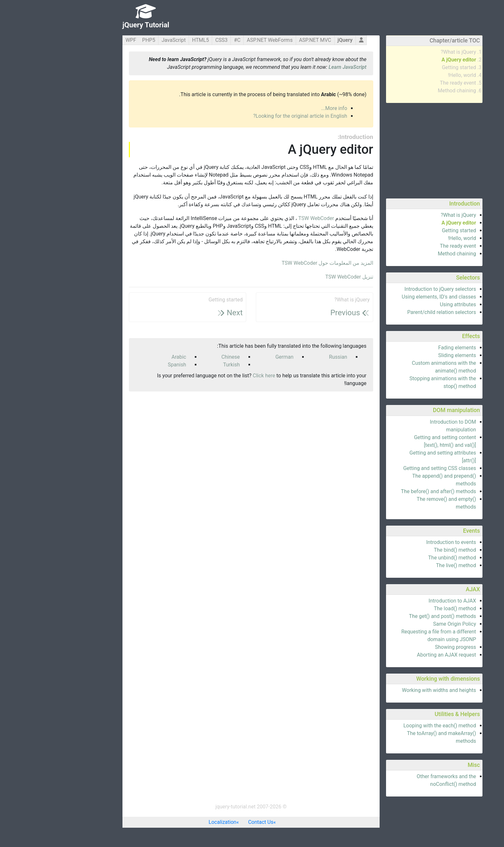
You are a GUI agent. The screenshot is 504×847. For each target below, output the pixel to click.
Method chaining (406, 91)
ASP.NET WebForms (219, 40)
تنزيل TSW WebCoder (299, 277)
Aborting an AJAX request (396, 655)
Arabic (129, 357)
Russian (288, 357)
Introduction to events (401, 542)
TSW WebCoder (266, 218)
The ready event (408, 83)
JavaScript (123, 40)
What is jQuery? (408, 52)
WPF (80, 40)
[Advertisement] (384, 150)
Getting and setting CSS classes (389, 468)
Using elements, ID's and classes (388, 297)
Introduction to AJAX (402, 601)
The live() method (406, 565)
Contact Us (210, 822)
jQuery (295, 40)
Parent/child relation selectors (391, 312)
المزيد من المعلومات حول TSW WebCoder (277, 263)
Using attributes (407, 304)
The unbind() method (402, 558)
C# (187, 40)
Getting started (409, 67)
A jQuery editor (408, 60)
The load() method (405, 608)
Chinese (180, 357)
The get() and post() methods (392, 616)
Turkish (181, 365)
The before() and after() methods (388, 491)
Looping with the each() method (389, 726)
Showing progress (405, 647)
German (234, 357)
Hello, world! (411, 75)
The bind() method (405, 550)
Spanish (126, 365)
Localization (172, 822)
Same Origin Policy (404, 624)
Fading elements (407, 348)
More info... (284, 108)
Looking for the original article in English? (250, 116)
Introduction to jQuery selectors (390, 289)
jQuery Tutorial (95, 25)
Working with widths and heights (389, 690)
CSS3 (171, 40)
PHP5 (98, 40)
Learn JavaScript (297, 67)
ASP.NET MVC (265, 40)
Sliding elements (407, 355)
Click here (213, 376)
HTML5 (150, 40)
